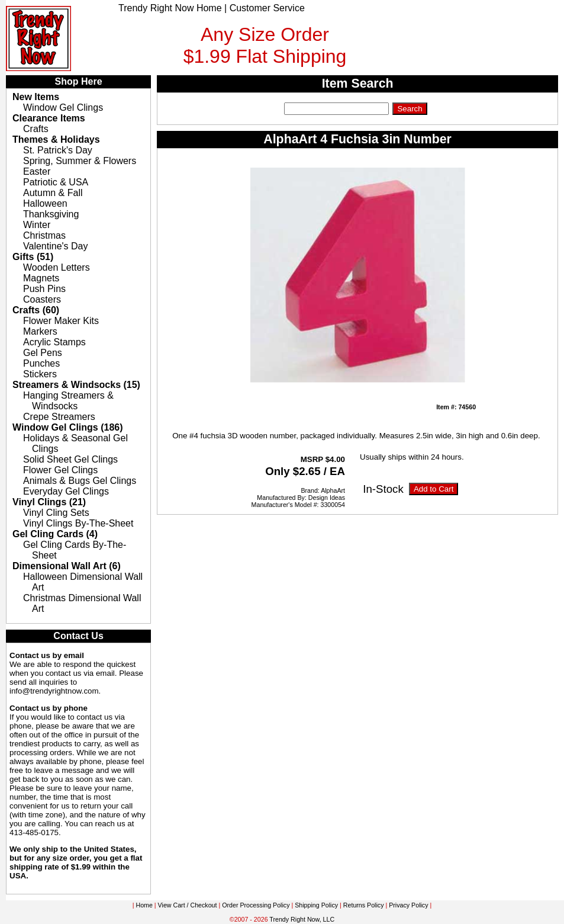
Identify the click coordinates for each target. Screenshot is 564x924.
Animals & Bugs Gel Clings (80, 481)
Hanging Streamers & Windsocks (68, 401)
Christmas (44, 235)
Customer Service (267, 8)
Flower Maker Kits (61, 321)
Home (144, 905)
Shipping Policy (316, 905)
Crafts (36, 129)
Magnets (41, 278)
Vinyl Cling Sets (56, 513)
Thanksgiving (51, 214)
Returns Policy (364, 905)
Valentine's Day (55, 246)
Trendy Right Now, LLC (302, 919)
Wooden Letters (57, 267)
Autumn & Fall (53, 193)
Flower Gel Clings (60, 470)
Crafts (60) (36, 310)
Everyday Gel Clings (66, 491)
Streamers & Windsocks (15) (76, 385)
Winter (37, 225)
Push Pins (44, 289)
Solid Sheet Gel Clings (70, 459)
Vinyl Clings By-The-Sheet (78, 523)
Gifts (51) (33, 257)
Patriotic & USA (56, 182)
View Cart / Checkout (188, 905)
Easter (37, 171)
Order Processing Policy (256, 905)
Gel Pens (43, 353)
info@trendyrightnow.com (54, 691)
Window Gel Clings (63, 108)
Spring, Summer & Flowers (80, 161)
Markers (40, 331)
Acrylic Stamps (54, 342)
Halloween (45, 203)
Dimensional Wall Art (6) (67, 566)
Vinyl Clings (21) (49, 502)
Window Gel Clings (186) (68, 427)
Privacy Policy (408, 905)
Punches (41, 363)
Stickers (40, 374)
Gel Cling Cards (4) (55, 534)
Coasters (42, 299)
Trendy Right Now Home (170, 8)
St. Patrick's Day (58, 150)
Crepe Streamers (59, 417)
